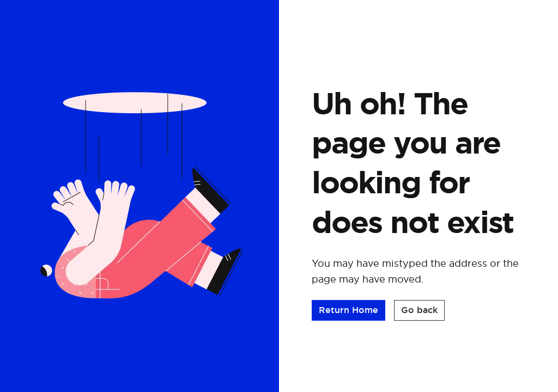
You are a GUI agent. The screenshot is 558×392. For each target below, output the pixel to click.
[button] (348, 310)
